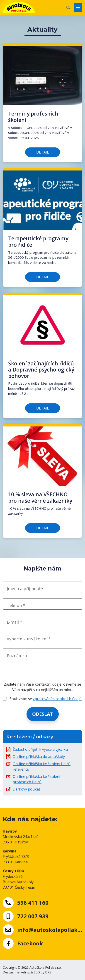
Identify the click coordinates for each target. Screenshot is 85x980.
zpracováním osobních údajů (57, 699)
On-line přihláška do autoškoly (39, 757)
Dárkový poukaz (27, 789)
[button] (68, 7)
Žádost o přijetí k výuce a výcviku (40, 749)
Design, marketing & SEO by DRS (27, 972)
